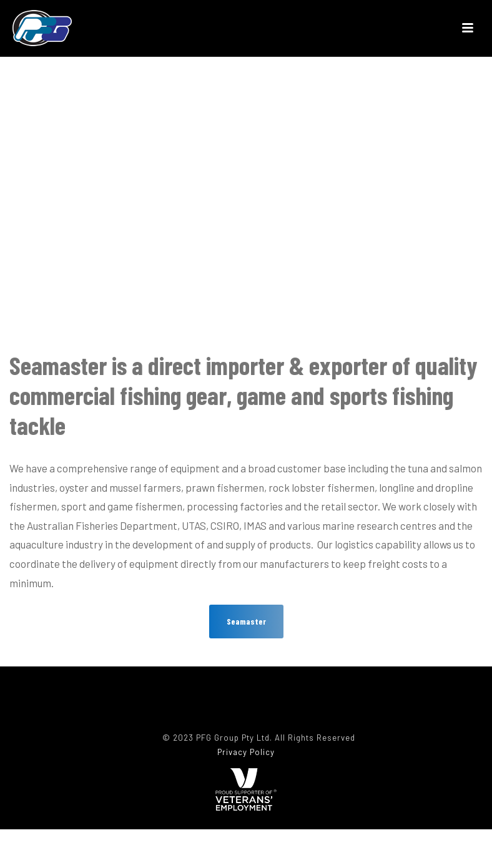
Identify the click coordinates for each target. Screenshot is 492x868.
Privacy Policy (246, 752)
